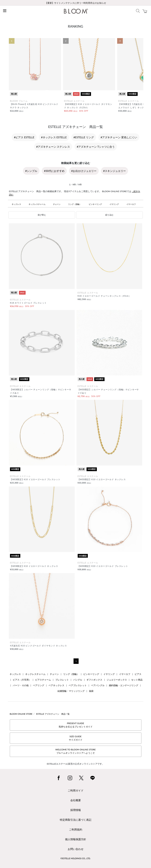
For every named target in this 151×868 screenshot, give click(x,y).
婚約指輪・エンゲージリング (124, 685)
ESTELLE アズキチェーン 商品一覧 (53, 714)
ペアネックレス (56, 685)
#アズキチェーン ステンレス (53, 147)
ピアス (138, 674)
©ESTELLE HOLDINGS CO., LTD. (76, 858)
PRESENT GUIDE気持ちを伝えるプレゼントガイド (76, 725)
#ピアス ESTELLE (24, 137)
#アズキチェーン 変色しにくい (119, 137)
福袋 (91, 691)
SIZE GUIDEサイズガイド (76, 738)
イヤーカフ (131, 204)
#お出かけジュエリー (84, 171)
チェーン (57, 204)
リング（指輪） (75, 204)
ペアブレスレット (78, 685)
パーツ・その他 (21, 685)
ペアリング (39, 685)
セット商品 (137, 680)
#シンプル (31, 171)
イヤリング (114, 204)
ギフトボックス (94, 680)
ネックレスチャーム (37, 204)
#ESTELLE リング (84, 137)
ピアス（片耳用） (22, 680)
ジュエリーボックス (117, 680)
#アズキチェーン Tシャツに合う (96, 147)
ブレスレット (62, 680)
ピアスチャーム (43, 680)
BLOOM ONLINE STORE (21, 714)
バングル (78, 680)
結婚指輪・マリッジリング (71, 691)
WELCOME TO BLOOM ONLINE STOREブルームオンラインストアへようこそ (75, 751)
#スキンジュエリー (115, 171)
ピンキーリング (95, 204)
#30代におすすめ (54, 171)
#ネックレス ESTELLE (54, 137)
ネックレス (16, 204)
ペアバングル (98, 685)
